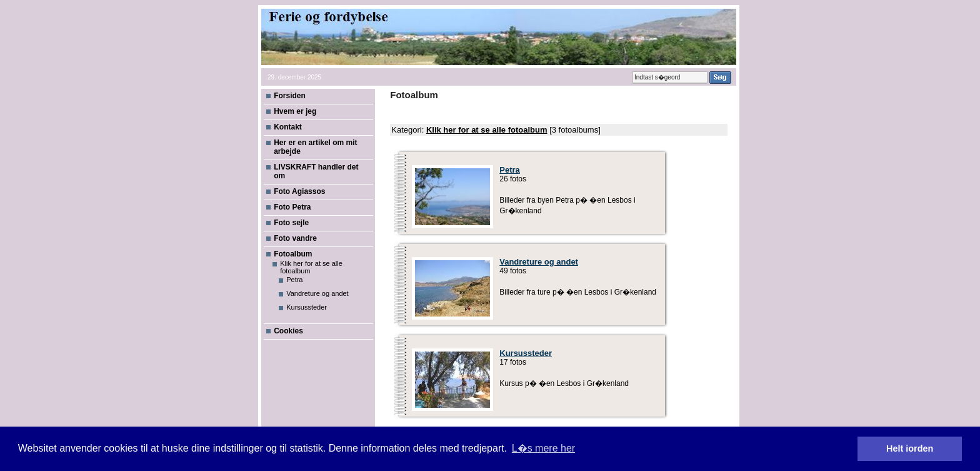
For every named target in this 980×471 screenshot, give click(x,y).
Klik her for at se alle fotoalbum (487, 130)
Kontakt (288, 127)
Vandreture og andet (317, 293)
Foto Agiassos (299, 191)
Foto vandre (295, 238)
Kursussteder (307, 307)
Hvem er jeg (295, 111)
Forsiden (290, 96)
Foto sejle (291, 223)
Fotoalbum (293, 254)
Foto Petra (292, 207)
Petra (294, 280)
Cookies (288, 331)
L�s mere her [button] (543, 448)
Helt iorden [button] (910, 448)
